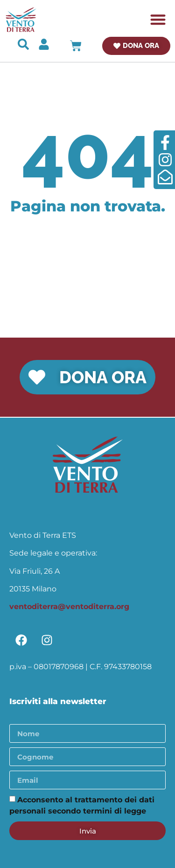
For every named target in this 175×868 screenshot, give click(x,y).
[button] (158, 20)
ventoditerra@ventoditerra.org (69, 607)
